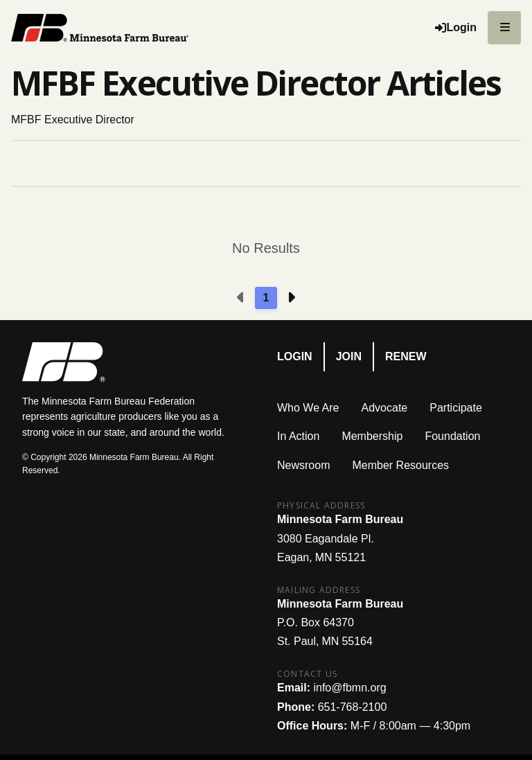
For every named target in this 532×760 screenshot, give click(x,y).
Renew (406, 356)
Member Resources (400, 465)
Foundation (452, 436)
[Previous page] (241, 298)
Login (295, 356)
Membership (372, 436)
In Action (298, 436)
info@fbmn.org (349, 688)
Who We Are (308, 408)
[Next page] (291, 298)
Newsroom (303, 465)
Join (349, 356)
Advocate (385, 408)
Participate (456, 408)
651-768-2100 (353, 707)
